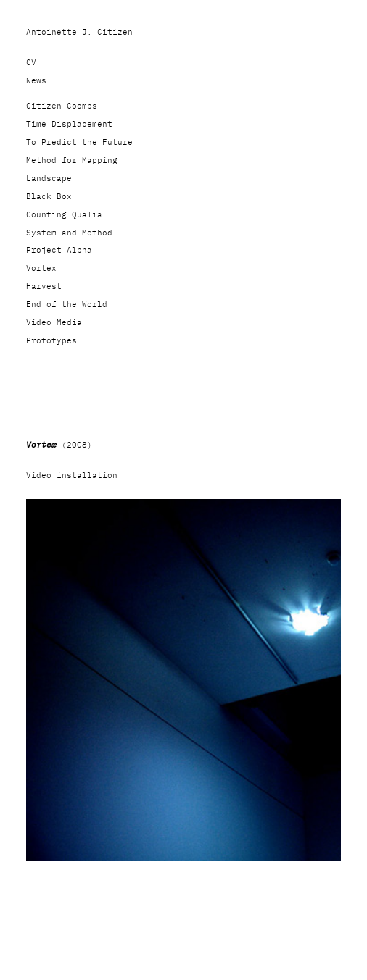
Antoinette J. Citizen (79, 32)
